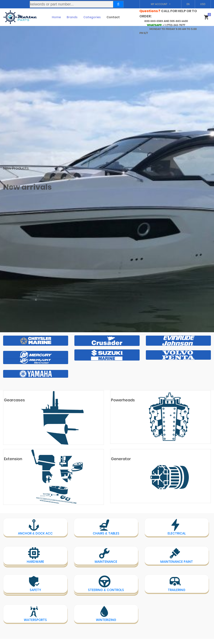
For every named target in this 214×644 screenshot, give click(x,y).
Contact (113, 17)
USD (203, 4)
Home (56, 17)
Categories (92, 17)
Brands (72, 17)
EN (188, 4)
